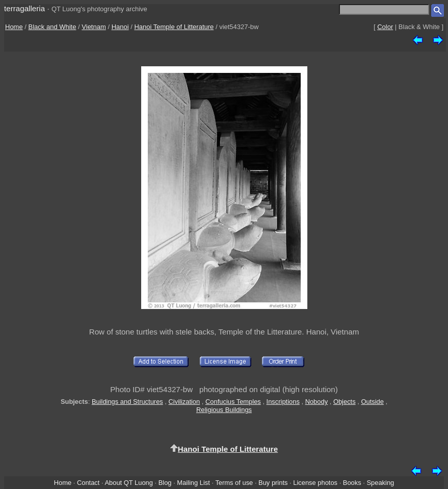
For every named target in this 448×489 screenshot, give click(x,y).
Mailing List (193, 483)
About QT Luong (128, 483)
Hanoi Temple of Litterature (174, 27)
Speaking (380, 483)
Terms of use (234, 483)
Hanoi (120, 27)
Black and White (52, 27)
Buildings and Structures (127, 402)
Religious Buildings (224, 410)
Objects (345, 402)
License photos (315, 483)
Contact (88, 483)
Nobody (317, 402)
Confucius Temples (233, 402)
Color (385, 27)
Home (14, 27)
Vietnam (94, 27)
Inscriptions (283, 402)
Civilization (185, 402)
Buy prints (273, 483)
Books (352, 483)
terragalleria (24, 8)
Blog (165, 483)
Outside (372, 402)
